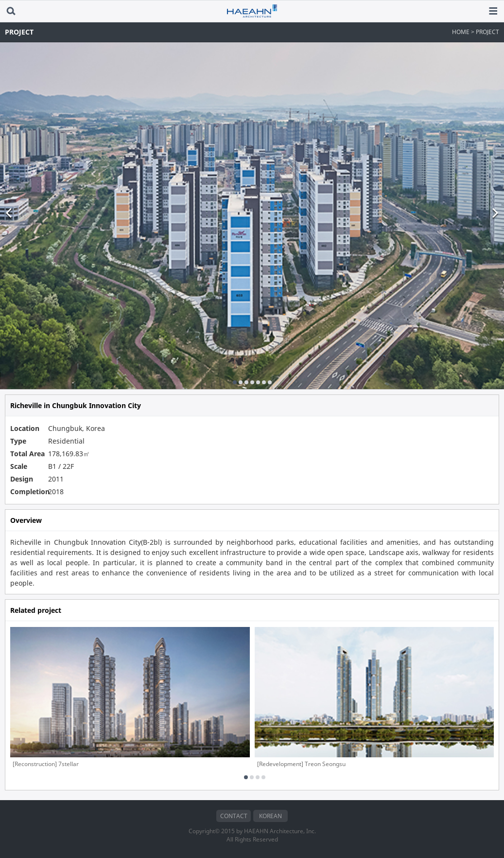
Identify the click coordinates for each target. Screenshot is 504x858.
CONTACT (234, 816)
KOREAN (270, 816)
